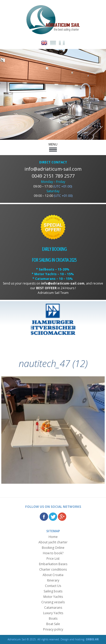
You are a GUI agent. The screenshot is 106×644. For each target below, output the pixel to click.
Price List (53, 559)
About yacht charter (53, 542)
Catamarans (53, 608)
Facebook (44, 517)
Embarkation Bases (53, 564)
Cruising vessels (53, 602)
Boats (53, 618)
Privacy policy (53, 629)
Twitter (53, 517)
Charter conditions (53, 569)
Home (53, 537)
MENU (53, 147)
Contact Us (53, 586)
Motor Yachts (53, 597)
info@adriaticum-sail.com (53, 169)
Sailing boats (53, 591)
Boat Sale (53, 624)
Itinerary (53, 580)
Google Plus (62, 517)
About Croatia (53, 575)
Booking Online (53, 548)
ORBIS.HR (92, 639)
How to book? (53, 553)
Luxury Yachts (53, 613)
